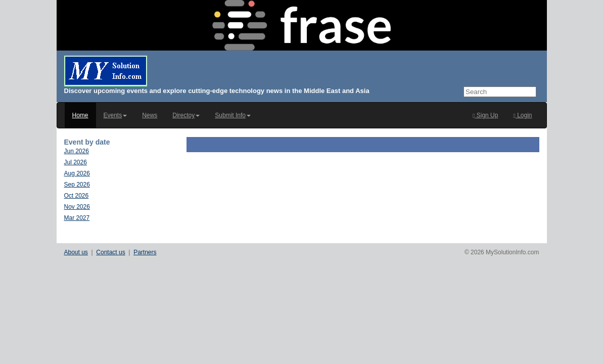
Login (522, 115)
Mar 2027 (77, 218)
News (150, 115)
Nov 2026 (77, 207)
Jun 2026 (77, 151)
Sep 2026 (77, 185)
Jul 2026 (76, 162)
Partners (145, 252)
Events (115, 115)
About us (76, 252)
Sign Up (485, 115)
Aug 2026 (77, 173)
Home (80, 115)
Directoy (186, 115)
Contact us (110, 252)
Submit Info (233, 115)
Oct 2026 (77, 196)
